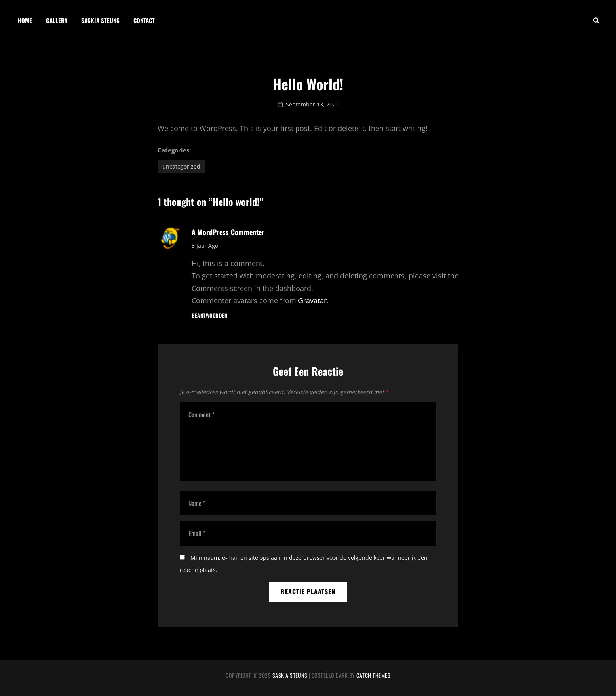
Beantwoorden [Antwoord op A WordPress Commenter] (209, 315)
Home (25, 20)
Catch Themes (373, 675)
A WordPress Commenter (228, 232)
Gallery (57, 20)
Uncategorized (181, 166)
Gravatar (312, 300)
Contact (144, 20)
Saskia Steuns (100, 20)
